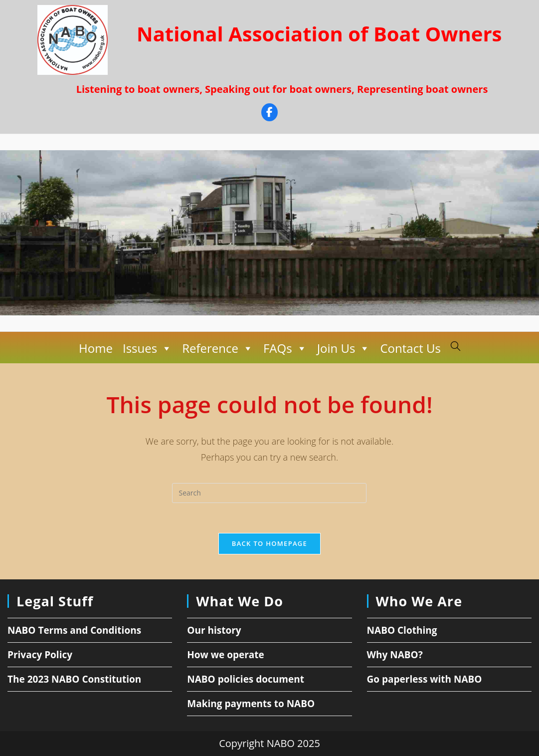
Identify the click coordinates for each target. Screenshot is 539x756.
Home (96, 348)
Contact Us (410, 348)
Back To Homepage (269, 543)
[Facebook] (269, 114)
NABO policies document (246, 679)
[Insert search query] (269, 493)
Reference (218, 348)
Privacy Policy (40, 655)
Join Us (344, 348)
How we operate (226, 655)
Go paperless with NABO (425, 679)
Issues (147, 348)
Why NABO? (395, 655)
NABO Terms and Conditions (74, 630)
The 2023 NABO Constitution (74, 679)
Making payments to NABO (251, 704)
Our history (214, 630)
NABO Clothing (402, 630)
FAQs (285, 348)
